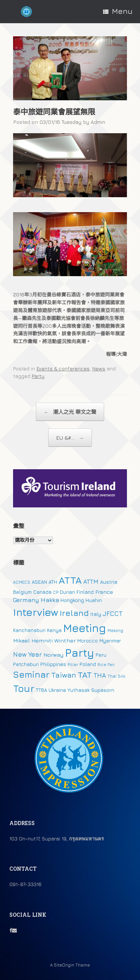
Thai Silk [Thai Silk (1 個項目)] (116, 676)
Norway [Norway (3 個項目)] (53, 655)
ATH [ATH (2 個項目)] (53, 582)
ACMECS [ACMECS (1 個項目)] (22, 582)
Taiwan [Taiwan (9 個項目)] (64, 675)
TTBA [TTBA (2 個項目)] (41, 690)
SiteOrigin (64, 965)
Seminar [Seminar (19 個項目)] (31, 674)
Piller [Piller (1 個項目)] (73, 665)
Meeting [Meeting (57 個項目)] (85, 628)
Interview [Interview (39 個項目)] (36, 612)
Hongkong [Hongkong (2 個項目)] (72, 600)
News (99, 369)
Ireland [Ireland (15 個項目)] (74, 613)
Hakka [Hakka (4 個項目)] (50, 600)
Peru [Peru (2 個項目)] (101, 655)
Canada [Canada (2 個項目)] (42, 592)
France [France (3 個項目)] (104, 592)
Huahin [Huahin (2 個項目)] (94, 600)
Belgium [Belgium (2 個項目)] (22, 592)
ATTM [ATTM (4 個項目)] (91, 581)
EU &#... (70, 438)
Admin (98, 122)
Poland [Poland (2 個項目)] (88, 664)
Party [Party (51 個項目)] (80, 653)
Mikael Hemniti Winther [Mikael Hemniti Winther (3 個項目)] (44, 640)
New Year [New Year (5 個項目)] (27, 654)
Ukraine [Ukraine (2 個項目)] (57, 690)
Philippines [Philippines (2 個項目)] (53, 664)
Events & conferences (63, 369)
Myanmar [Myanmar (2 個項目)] (110, 641)
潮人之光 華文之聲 (70, 412)
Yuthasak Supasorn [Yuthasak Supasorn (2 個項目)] (91, 690)
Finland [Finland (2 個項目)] (85, 592)
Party (38, 376)
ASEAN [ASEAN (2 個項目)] (39, 582)
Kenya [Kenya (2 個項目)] (54, 630)
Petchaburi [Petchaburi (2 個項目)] (26, 664)
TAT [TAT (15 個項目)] (85, 675)
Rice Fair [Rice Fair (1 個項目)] (106, 665)
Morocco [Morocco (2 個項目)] (88, 641)
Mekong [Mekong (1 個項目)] (115, 631)
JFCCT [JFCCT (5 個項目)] (113, 614)
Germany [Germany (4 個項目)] (26, 600)
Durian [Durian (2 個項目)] (67, 592)
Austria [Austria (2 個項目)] (109, 582)
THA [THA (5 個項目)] (100, 675)
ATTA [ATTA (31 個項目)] (70, 580)
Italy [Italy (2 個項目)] (96, 614)
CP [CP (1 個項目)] (56, 592)
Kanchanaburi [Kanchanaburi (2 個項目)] (29, 630)
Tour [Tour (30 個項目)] (24, 688)
